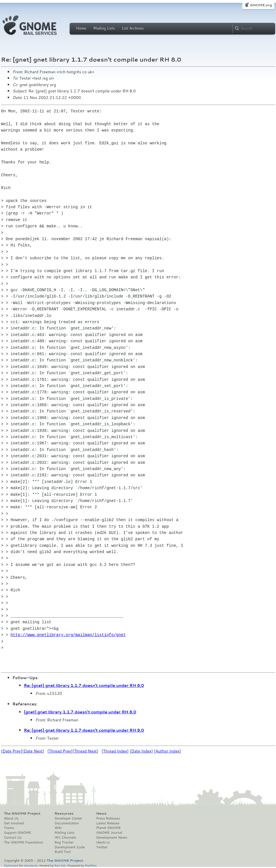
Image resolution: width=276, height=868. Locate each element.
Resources (64, 814)
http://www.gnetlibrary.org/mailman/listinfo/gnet (68, 635)
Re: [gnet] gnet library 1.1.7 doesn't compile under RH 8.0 (84, 685)
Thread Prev (60, 751)
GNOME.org (261, 5)
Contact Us (13, 837)
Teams (9, 828)
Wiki (58, 828)
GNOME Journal (109, 833)
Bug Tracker (64, 842)
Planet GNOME (108, 828)
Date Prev (12, 751)
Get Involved (14, 823)
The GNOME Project (22, 814)
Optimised (11, 865)
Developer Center (68, 818)
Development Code (70, 847)
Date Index (141, 751)
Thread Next (85, 751)
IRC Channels (65, 837)
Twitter (102, 847)
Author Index (168, 751)
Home (81, 28)
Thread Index (115, 751)
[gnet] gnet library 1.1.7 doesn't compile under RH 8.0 (80, 712)
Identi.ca (103, 842)
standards (31, 865)
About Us (11, 818)
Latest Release (108, 823)
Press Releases (108, 818)
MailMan (91, 865)
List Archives (133, 28)
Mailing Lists (104, 28)
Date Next (33, 751)
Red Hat (60, 865)
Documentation (67, 823)
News (101, 814)
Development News (112, 837)
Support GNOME (18, 833)
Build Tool (63, 852)
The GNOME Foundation (24, 842)
